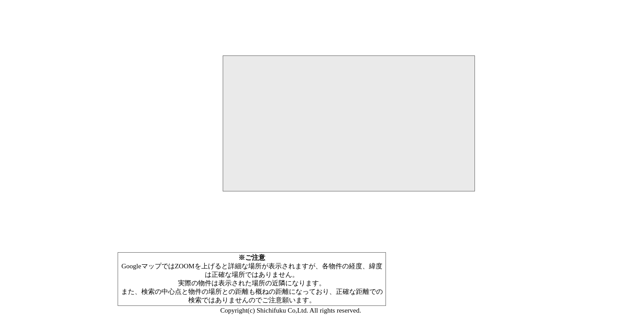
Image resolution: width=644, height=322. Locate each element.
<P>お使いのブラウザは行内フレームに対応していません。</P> (349, 154)
